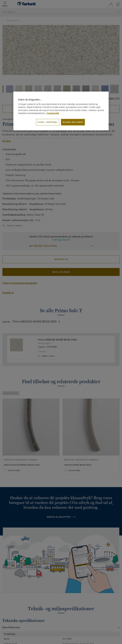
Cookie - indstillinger (48, 122)
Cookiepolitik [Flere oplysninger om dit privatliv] (53, 113)
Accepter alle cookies (73, 122)
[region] (61, 111)
